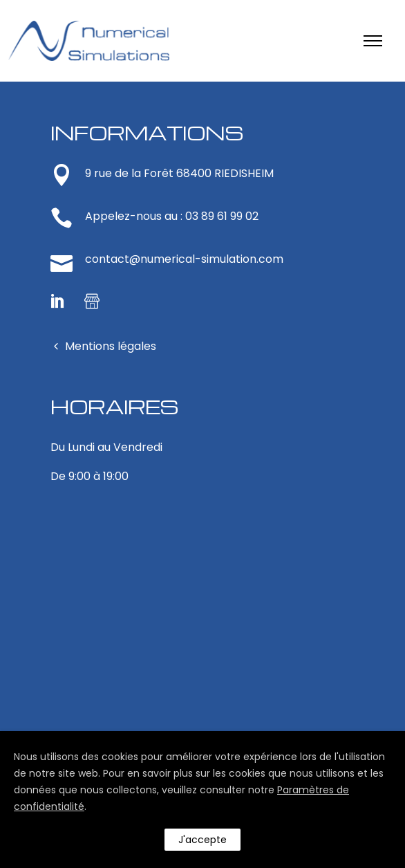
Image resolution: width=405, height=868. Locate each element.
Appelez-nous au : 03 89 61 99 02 (172, 216)
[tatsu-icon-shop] (92, 301)
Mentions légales (111, 346)
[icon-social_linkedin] (62, 301)
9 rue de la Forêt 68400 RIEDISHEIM (179, 173)
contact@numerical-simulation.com (184, 259)
